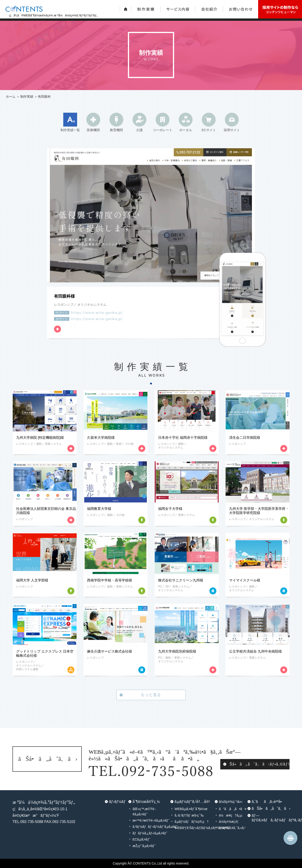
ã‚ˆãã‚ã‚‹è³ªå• (268, 802)
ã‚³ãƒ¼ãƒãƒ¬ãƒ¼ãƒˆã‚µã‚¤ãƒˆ (151, 827)
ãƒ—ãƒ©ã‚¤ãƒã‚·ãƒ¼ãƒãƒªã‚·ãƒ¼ (271, 818)
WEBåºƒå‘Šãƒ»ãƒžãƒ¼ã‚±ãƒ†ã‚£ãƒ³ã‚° (195, 828)
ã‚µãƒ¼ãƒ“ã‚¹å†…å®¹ (192, 802)
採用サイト (232, 130)
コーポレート (163, 130)
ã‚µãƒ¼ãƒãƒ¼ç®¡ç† (192, 822)
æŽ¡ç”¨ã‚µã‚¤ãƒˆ (144, 846)
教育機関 (116, 130)
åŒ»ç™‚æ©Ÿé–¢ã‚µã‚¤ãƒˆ (144, 811)
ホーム (11, 97)
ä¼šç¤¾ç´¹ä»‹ (231, 802)
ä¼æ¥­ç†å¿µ (231, 815)
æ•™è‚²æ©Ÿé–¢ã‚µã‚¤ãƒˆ (151, 820)
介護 (139, 130)
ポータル (186, 130)
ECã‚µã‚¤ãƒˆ (141, 839)
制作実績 (27, 97)
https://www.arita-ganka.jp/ (97, 313)
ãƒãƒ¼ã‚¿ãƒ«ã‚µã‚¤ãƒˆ (150, 833)
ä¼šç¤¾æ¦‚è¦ (230, 822)
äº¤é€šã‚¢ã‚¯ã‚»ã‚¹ (232, 828)
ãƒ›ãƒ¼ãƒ (117, 802)
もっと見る (151, 695)
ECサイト (209, 130)
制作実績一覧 (70, 130)
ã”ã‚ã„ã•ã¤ (233, 809)
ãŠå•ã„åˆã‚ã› (271, 809)
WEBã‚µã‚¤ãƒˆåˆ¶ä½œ (191, 809)
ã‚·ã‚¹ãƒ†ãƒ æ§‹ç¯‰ (189, 815)
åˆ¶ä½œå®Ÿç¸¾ (146, 802)
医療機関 (93, 130)
